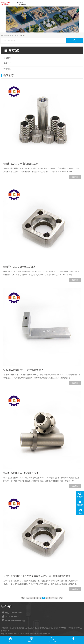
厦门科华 (77, 628)
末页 (61, 598)
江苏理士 (28, 628)
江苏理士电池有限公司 (39, 628)
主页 (16, 35)
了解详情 (75, 177)
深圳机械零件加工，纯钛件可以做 (21, 473)
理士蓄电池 (14, 628)
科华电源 (70, 628)
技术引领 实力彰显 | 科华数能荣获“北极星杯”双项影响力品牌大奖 (37, 576)
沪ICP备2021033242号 (42, 634)
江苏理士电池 (52, 628)
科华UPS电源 (62, 628)
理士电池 (21, 628)
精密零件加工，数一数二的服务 (20, 267)
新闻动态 (23, 35)
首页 (23, 598)
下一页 (55, 598)
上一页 (29, 598)
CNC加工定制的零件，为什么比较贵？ (23, 370)
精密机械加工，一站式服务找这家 (21, 164)
